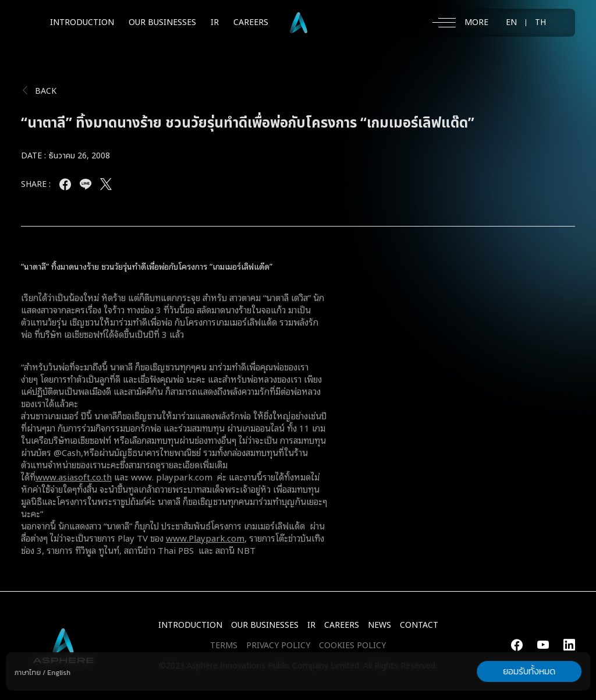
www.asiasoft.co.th (74, 476)
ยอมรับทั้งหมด (529, 671)
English (59, 673)
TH (540, 23)
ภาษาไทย (28, 673)
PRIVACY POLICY (278, 646)
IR (215, 22)
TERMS (224, 646)
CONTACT (419, 625)
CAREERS (251, 22)
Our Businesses (265, 625)
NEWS (379, 625)
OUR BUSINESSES (162, 22)
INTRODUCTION (82, 22)
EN (511, 23)
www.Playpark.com (205, 538)
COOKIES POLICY (352, 646)
